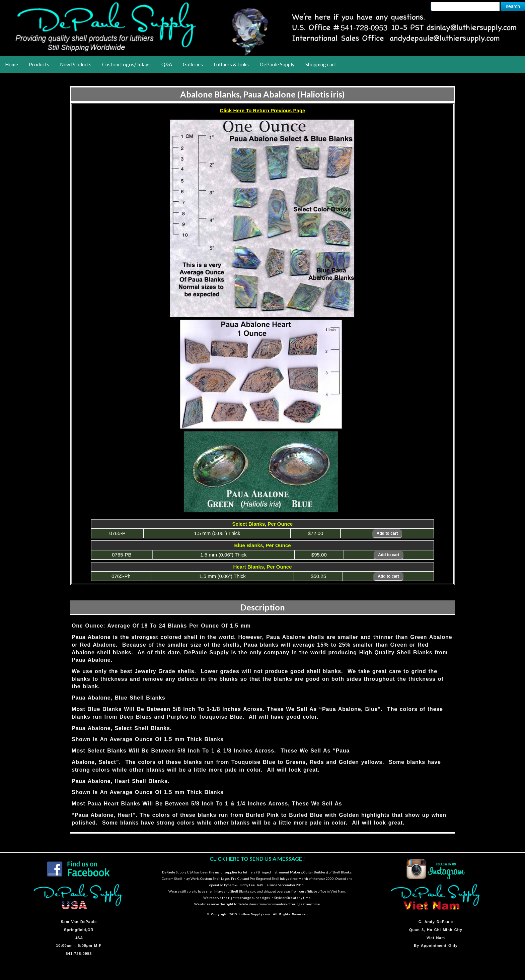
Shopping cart (321, 64)
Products (39, 64)
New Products (76, 64)
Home (12, 64)
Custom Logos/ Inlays (126, 64)
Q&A (167, 64)
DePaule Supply (277, 64)
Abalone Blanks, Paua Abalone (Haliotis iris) (262, 94)
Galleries (193, 64)
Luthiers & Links (231, 64)
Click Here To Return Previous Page (263, 110)
